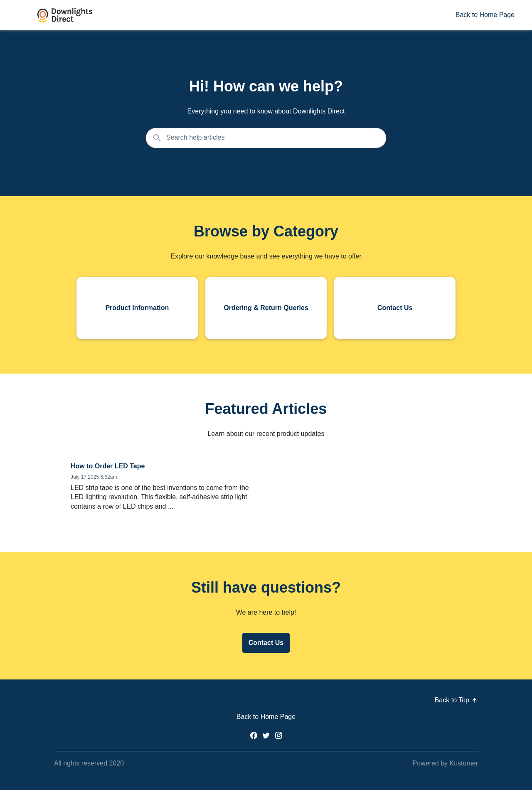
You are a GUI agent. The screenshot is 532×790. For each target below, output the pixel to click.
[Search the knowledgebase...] (266, 138)
